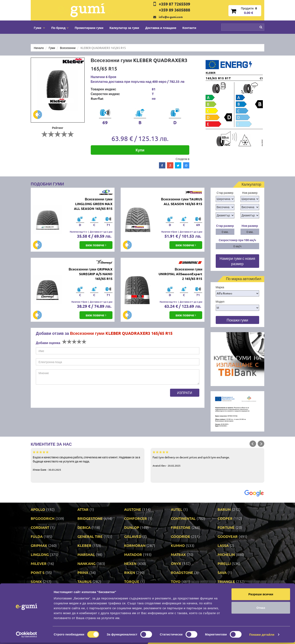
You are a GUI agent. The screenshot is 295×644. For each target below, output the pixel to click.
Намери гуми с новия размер (237, 261)
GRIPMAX (39, 545)
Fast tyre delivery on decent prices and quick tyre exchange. (207, 459)
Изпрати (185, 393)
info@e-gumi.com (171, 17)
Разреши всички (261, 596)
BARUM (224, 509)
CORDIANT (40, 527)
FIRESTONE (181, 527)
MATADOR (133, 554)
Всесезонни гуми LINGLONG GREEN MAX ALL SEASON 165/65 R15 (93, 204)
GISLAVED (133, 536)
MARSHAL (86, 554)
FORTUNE (226, 527)
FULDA (37, 536)
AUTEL (177, 509)
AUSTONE (133, 509)
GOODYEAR (228, 536)
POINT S (38, 572)
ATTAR (83, 509)
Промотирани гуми (89, 28)
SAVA (222, 572)
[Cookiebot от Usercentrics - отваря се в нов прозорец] (27, 636)
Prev (253, 444)
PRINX (83, 572)
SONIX (36, 581)
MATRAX (178, 554)
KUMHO (178, 545)
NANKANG (86, 563)
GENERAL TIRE (90, 536)
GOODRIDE (180, 536)
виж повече (96, 245)
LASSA (223, 545)
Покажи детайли (262, 636)
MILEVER (39, 563)
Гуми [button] (39, 28)
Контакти (189, 28)
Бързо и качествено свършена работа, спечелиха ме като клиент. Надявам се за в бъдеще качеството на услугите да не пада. (88, 461)
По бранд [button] (60, 28)
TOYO (176, 581)
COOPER (225, 518)
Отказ (261, 609)
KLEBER (84, 545)
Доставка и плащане (161, 28)
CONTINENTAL (183, 518)
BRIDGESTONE (90, 518)
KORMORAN (135, 545)
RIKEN (130, 572)
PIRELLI (224, 563)
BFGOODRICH (43, 518)
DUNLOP (132, 527)
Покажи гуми (237, 320)
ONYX (176, 563)
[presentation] (67, 397)
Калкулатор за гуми (124, 28)
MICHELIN (226, 554)
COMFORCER (136, 518)
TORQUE (132, 581)
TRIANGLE (226, 581)
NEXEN (130, 563)
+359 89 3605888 (174, 10)
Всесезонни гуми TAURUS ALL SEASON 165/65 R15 (182, 201)
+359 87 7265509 (174, 4)
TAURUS (85, 581)
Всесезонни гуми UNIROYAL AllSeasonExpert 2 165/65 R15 (180, 274)
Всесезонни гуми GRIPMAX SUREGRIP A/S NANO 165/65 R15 (90, 274)
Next (261, 444)
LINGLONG (40, 554)
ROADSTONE (182, 572)
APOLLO (38, 509)
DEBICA (84, 527)
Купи (140, 150)
